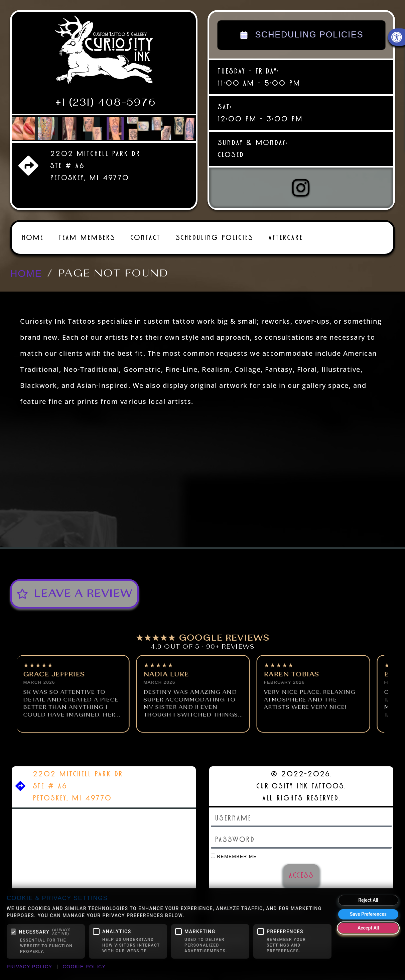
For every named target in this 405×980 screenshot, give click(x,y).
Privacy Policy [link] (29, 967)
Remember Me (234, 856)
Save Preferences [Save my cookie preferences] (368, 914)
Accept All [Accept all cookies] (368, 928)
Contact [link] (145, 237)
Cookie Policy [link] (84, 967)
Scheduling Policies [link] (214, 237)
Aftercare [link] (286, 237)
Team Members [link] (87, 237)
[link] (104, 52)
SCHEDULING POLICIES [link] (301, 35)
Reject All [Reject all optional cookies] (368, 900)
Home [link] (33, 237)
